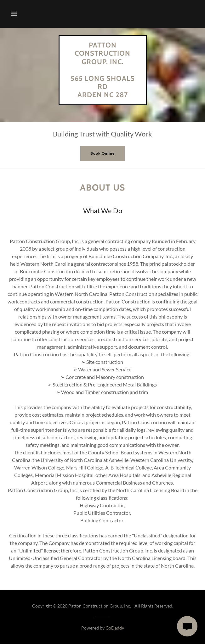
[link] (103, 95)
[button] (14, 14)
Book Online (102, 153)
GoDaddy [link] (115, 628)
